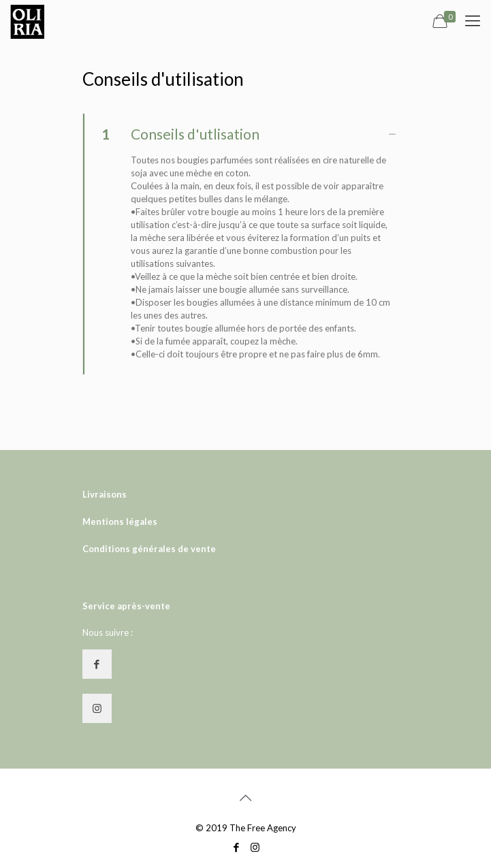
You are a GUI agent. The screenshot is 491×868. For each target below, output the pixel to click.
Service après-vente (126, 606)
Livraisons (105, 494)
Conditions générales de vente (149, 549)
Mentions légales (120, 521)
